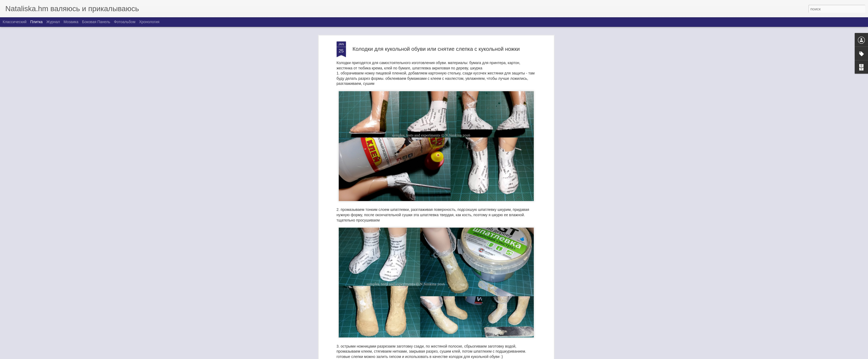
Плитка (37, 22)
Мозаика (71, 22)
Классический (15, 22)
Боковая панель (96, 22)
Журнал (53, 22)
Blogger (467, 356)
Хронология (149, 22)
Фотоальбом (125, 22)
